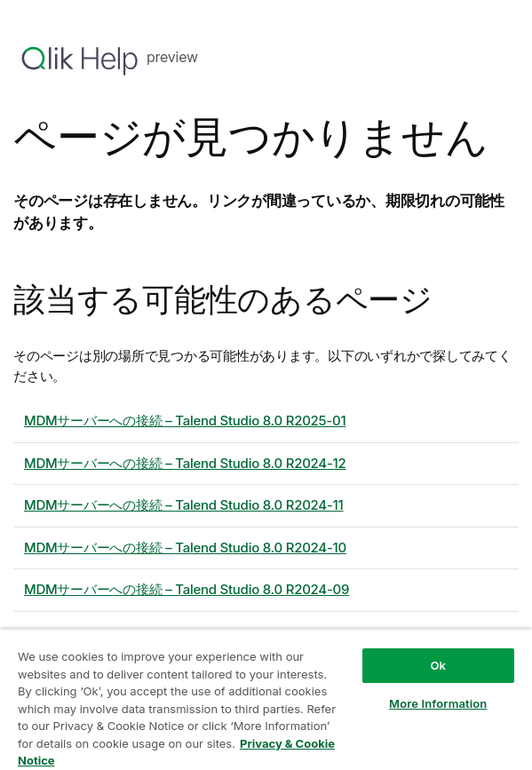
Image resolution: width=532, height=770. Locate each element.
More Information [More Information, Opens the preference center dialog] (438, 703)
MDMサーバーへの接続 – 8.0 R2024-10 (185, 548)
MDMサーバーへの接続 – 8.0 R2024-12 (185, 463)
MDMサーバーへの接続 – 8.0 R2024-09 (187, 589)
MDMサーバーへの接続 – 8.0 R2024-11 (184, 505)
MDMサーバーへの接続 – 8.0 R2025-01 (185, 421)
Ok (438, 665)
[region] (266, 699)
